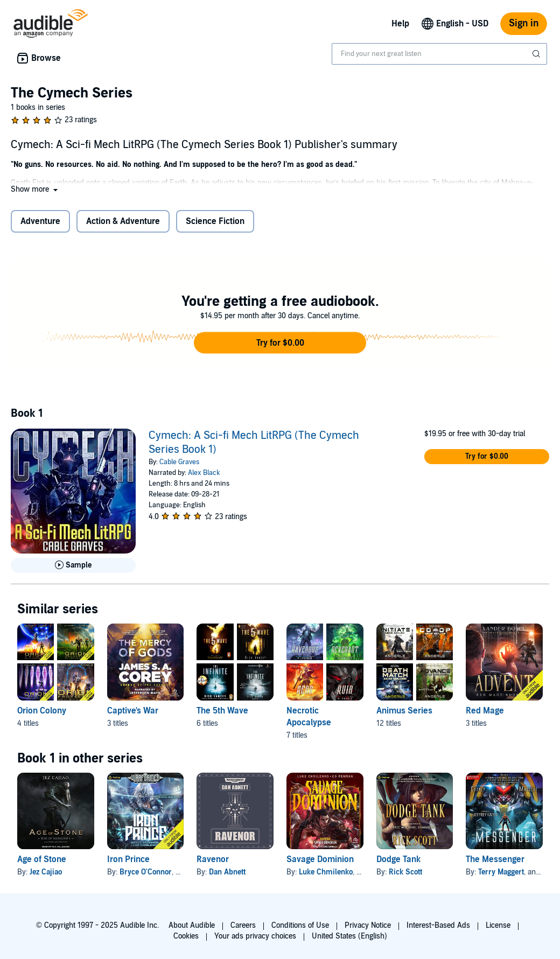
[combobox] (439, 54)
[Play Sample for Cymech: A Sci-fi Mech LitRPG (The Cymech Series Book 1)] (73, 565)
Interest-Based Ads (438, 925)
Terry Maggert (501, 872)
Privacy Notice (368, 925)
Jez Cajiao (46, 872)
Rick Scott (405, 872)
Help (400, 24)
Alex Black (204, 473)
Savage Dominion (320, 859)
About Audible (192, 925)
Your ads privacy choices (255, 936)
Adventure (40, 221)
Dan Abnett (227, 872)
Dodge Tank (398, 859)
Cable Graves (179, 462)
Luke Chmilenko (326, 872)
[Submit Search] (537, 54)
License (498, 925)
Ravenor (213, 859)
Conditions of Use (300, 925)
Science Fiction (215, 221)
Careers (243, 925)
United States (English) (349, 936)
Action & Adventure (123, 221)
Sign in (524, 23)
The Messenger (495, 859)
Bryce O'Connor (146, 872)
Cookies (186, 936)
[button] (35, 189)
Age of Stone (42, 859)
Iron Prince (128, 859)
